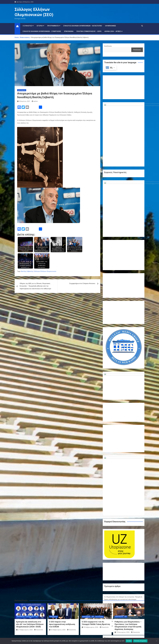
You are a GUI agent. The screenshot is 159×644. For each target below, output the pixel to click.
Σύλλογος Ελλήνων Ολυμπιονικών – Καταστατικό (83, 26)
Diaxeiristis (39, 630)
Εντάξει (129, 641)
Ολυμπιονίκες (111, 26)
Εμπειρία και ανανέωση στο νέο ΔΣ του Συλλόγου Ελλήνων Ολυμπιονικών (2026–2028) (30, 624)
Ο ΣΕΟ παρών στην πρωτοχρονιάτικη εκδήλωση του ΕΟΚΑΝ (62, 624)
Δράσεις (107, 547)
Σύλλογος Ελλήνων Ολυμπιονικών (45, 271)
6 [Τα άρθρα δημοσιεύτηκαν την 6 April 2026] (107, 579)
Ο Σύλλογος (27, 26)
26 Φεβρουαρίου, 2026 (57, 630)
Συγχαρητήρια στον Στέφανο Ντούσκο (82, 283)
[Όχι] (156, 641)
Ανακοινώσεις (22, 90)
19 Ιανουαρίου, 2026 (122, 632)
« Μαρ (123, 593)
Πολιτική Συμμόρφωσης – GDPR (89, 31)
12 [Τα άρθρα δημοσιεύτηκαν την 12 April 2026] (140, 579)
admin (35, 101)
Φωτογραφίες (109, 559)
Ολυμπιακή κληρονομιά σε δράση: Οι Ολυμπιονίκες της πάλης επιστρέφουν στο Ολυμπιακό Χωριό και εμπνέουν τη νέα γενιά (124, 498)
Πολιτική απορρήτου (140, 641)
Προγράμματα (53, 26)
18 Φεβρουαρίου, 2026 (90, 627)
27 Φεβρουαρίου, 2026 (24, 630)
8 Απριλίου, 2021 (24, 101)
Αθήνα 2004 (108, 538)
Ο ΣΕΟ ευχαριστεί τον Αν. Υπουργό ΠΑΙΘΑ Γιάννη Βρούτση (96, 623)
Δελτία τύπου (109, 544)
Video (106, 535)
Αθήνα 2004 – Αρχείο (113, 31)
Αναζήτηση (108, 46)
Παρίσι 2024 (108, 553)
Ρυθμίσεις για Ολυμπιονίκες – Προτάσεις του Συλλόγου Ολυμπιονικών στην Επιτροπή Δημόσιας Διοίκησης (128, 625)
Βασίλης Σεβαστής (27, 271)
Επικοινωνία (69, 31)
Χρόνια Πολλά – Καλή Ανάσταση (115, 490)
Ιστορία (40, 26)
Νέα (106, 550)
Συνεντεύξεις (109, 556)
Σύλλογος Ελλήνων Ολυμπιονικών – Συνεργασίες (42, 31)
